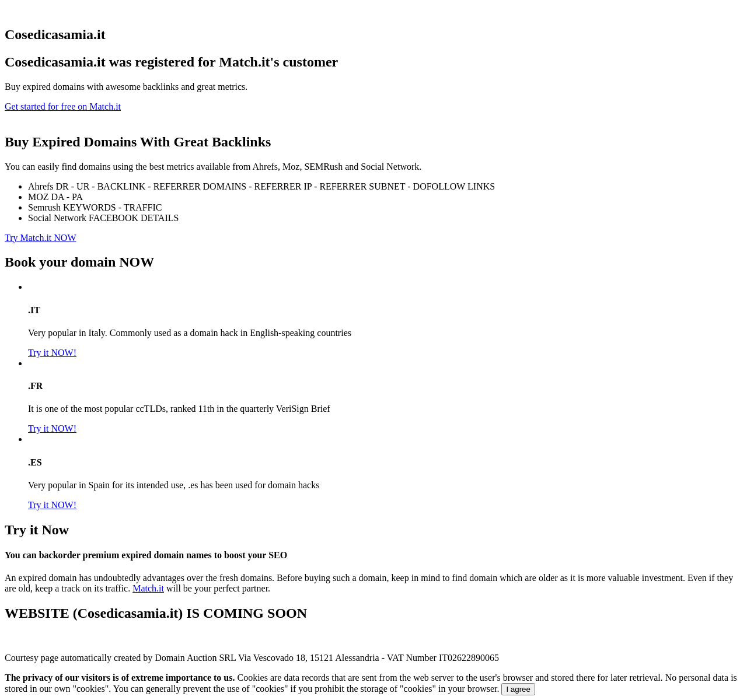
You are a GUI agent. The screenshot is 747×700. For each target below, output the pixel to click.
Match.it (148, 588)
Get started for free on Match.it (63, 106)
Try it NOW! (52, 353)
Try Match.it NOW (41, 238)
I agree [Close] (518, 689)
